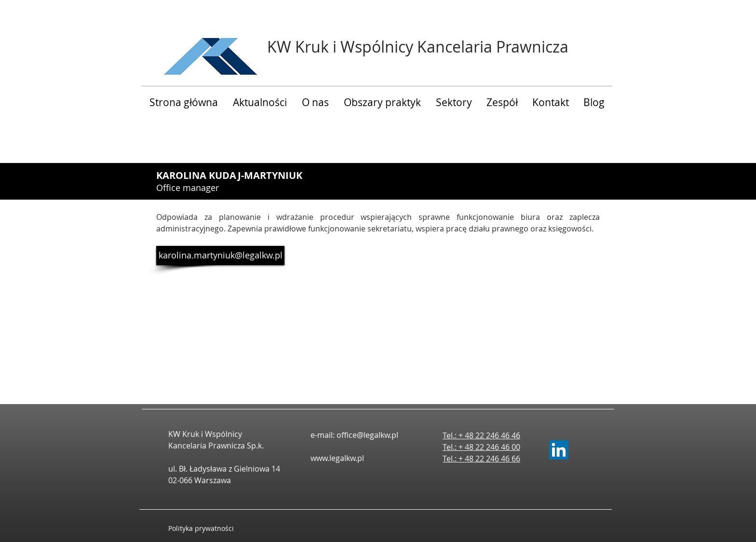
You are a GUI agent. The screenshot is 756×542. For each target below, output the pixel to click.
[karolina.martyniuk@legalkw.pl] (220, 256)
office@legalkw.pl (367, 435)
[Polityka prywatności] (210, 528)
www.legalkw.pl (337, 458)
